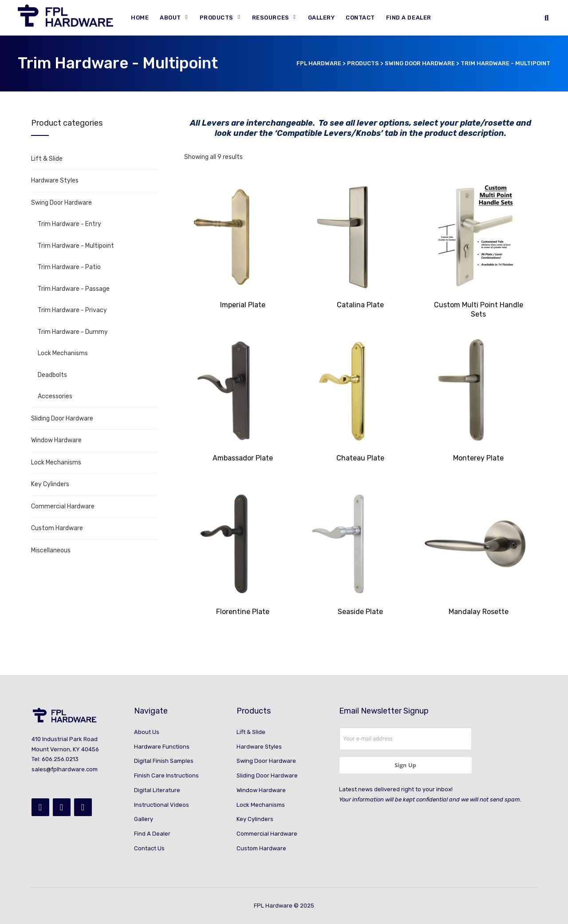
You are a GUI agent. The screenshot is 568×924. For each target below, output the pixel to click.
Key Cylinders (50, 484)
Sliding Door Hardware (62, 418)
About (170, 18)
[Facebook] (40, 807)
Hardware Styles (55, 180)
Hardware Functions (162, 747)
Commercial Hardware (63, 506)
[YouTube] (83, 807)
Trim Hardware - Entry (69, 224)
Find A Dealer (409, 18)
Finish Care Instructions (166, 775)
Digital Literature (157, 790)
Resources (271, 18)
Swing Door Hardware (61, 203)
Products (217, 18)
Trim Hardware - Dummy (73, 332)
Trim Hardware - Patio (69, 267)
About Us (147, 732)
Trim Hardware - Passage (74, 289)
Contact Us (149, 848)
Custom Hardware (57, 528)
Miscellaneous (51, 550)
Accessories (55, 396)
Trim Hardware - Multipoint (76, 246)
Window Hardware (56, 440)
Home (140, 18)
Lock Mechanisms (63, 353)
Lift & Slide (47, 159)
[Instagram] (62, 807)
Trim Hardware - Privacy (72, 310)
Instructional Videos (162, 805)
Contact (360, 18)
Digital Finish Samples (164, 761)
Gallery (321, 18)
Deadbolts (52, 375)
